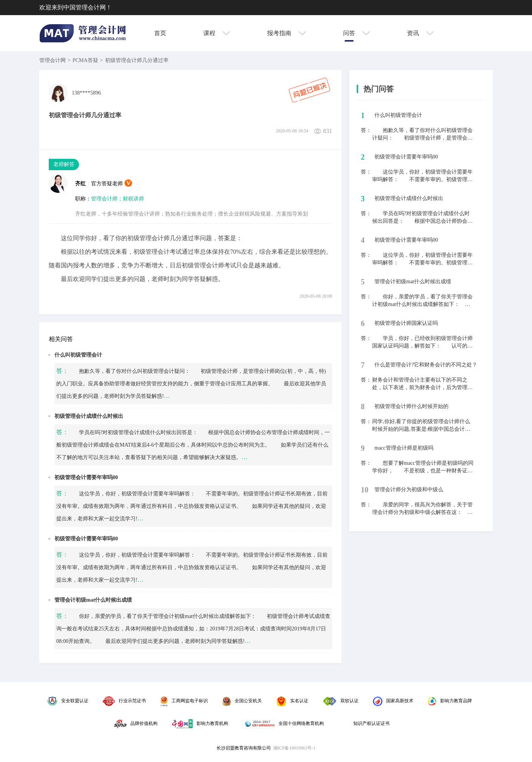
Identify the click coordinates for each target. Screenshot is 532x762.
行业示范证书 (124, 701)
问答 (356, 33)
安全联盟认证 (68, 701)
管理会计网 (53, 60)
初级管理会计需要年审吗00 (86, 477)
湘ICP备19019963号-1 (295, 748)
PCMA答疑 (85, 60)
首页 (160, 33)
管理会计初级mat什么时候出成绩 (93, 600)
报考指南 (287, 33)
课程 (217, 33)
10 (365, 490)
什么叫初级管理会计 (78, 355)
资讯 (420, 33)
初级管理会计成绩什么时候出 (89, 416)
